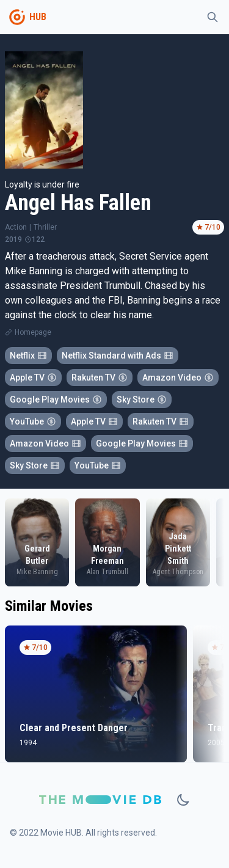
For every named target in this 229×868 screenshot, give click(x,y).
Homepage (33, 332)
